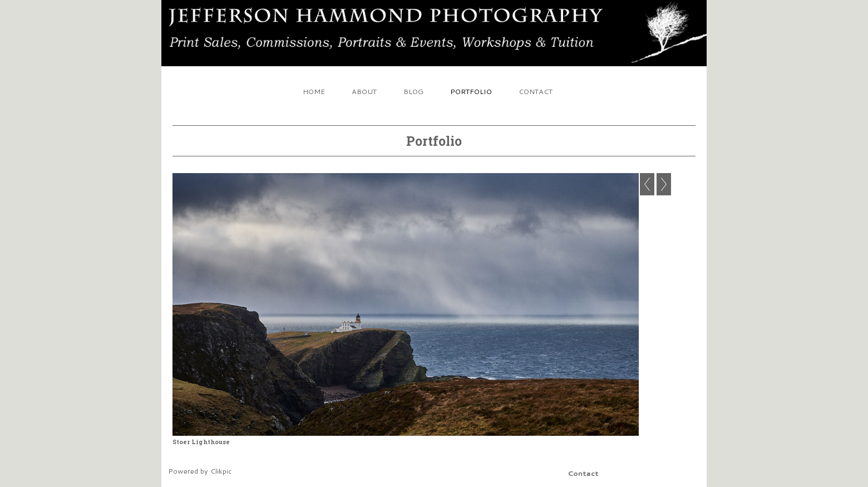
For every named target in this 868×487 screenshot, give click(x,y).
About (364, 91)
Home (314, 91)
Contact (536, 91)
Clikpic (221, 471)
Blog (413, 91)
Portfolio (471, 91)
